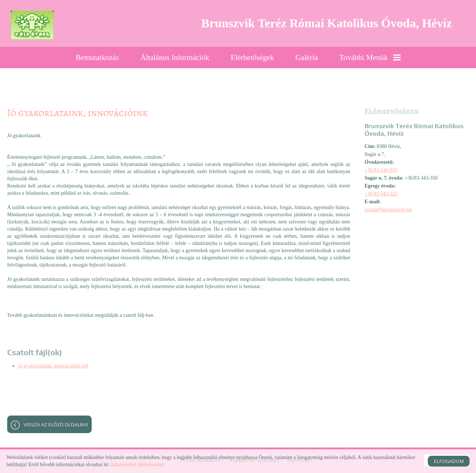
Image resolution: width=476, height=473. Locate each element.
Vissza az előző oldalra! (56, 425)
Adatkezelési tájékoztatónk (137, 465)
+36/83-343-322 (381, 194)
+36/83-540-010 (381, 170)
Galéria (307, 57)
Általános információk (175, 57)
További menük (370, 57)
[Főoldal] (32, 25)
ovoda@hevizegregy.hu (388, 210)
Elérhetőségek (252, 57)
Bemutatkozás (97, 57)
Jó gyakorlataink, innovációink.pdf (53, 366)
